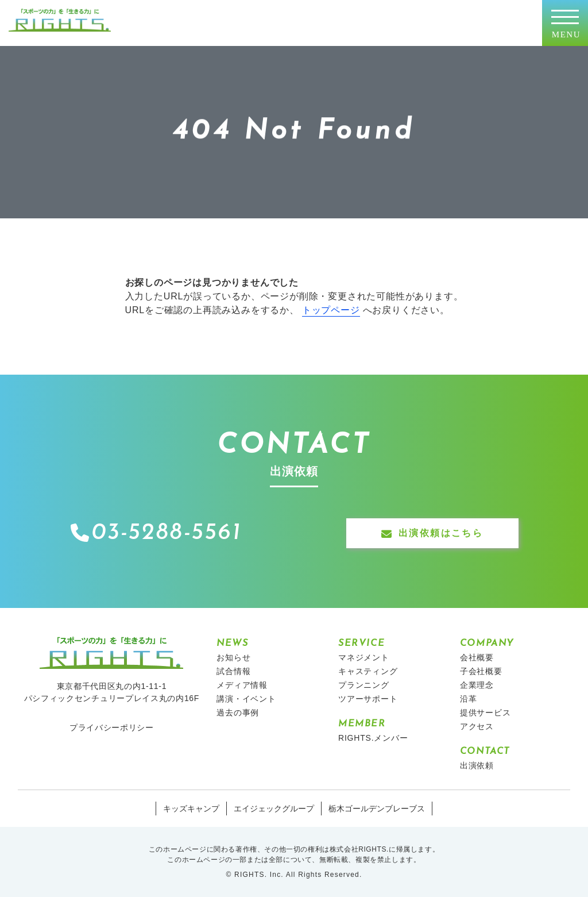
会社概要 (477, 657)
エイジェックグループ (274, 809)
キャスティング (368, 671)
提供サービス (486, 713)
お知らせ (233, 657)
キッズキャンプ (191, 809)
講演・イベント (246, 699)
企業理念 (477, 685)
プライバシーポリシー (112, 727)
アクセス (477, 726)
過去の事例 (238, 713)
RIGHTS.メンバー (373, 738)
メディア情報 (242, 685)
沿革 (469, 699)
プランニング (364, 685)
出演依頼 (477, 765)
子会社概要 (481, 671)
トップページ (331, 310)
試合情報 (233, 671)
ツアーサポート (368, 699)
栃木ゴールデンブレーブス (377, 809)
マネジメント (364, 657)
